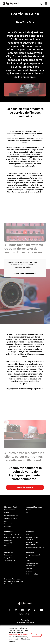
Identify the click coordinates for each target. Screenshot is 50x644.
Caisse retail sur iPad (11, 515)
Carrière (28, 558)
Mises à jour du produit (12, 535)
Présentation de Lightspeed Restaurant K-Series (14, 583)
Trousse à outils (10, 561)
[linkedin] (35, 610)
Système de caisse (11, 518)
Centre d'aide (9, 543)
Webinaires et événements (35, 547)
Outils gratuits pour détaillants (32, 539)
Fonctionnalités (10, 510)
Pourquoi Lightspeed (33, 555)
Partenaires (9, 552)
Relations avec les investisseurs (32, 565)
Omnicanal (8, 524)
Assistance (8, 540)
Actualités (29, 568)
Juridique (29, 571)
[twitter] (16, 610)
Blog (27, 535)
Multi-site (8, 527)
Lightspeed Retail (11, 507)
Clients (28, 561)
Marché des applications (13, 537)
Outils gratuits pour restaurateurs (32, 543)
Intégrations (9, 558)
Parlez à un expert (25, 487)
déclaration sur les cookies (19, 635)
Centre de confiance (33, 574)
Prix (6, 521)
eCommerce (9, 532)
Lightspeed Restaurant (34, 507)
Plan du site (25, 620)
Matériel (7, 513)
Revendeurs (8, 555)
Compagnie (30, 552)
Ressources (30, 532)
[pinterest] (29, 610)
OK (36, 635)
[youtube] (41, 610)
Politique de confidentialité (25, 622)
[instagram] (22, 610)
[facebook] (10, 610)
